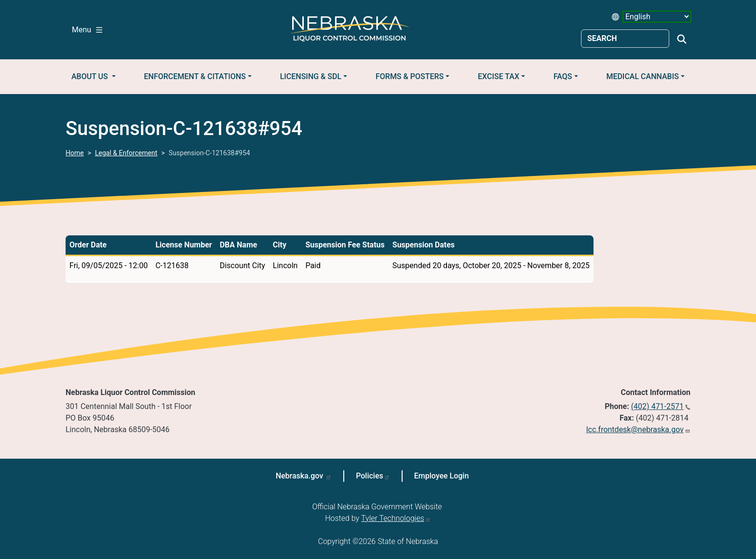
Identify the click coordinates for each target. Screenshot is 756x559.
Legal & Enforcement (126, 153)
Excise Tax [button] (499, 76)
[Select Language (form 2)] (657, 17)
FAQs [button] (563, 76)
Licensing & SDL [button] (311, 76)
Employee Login (442, 476)
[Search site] (625, 39)
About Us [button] (91, 76)
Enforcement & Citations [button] (195, 76)
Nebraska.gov (301, 476)
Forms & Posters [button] (410, 76)
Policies (370, 476)
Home (75, 153)
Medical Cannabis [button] (642, 76)
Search (682, 39)
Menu (87, 30)
